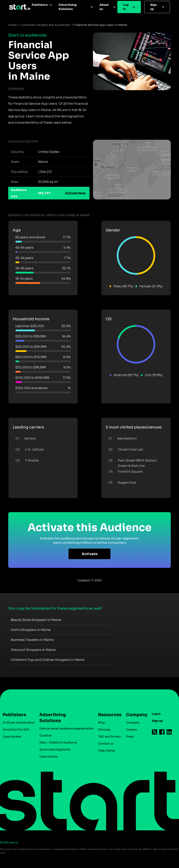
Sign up (153, 7)
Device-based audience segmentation (67, 729)
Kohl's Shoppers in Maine (31, 630)
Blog (101, 723)
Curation (46, 736)
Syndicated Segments (55, 750)
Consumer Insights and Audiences (45, 25)
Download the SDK (16, 730)
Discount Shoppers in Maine (33, 650)
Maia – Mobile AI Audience (58, 743)
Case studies (12, 737)
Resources (108, 715)
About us (104, 7)
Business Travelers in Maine (32, 640)
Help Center (107, 751)
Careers (132, 730)
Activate (90, 554)
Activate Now (75, 193)
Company (135, 715)
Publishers (40, 5)
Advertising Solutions (68, 7)
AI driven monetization (19, 723)
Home (12, 25)
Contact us (106, 744)
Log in (126, 7)
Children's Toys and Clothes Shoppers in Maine (48, 660)
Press (130, 737)
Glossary (104, 730)
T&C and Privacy (109, 737)
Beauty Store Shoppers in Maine (36, 620)
